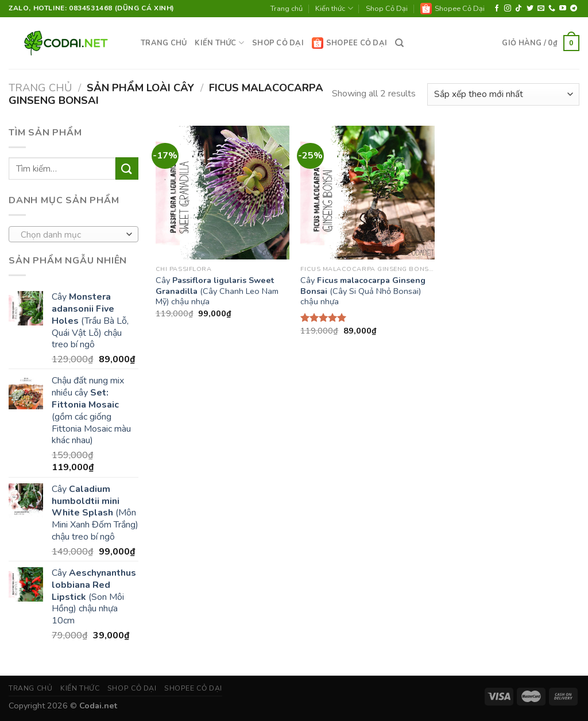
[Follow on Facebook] (497, 9)
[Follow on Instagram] (508, 9)
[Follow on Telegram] (574, 9)
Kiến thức (334, 8)
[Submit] (127, 168)
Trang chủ (287, 9)
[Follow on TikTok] (519, 9)
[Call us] (552, 9)
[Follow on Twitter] (530, 9)
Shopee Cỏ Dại (452, 9)
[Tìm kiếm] (399, 43)
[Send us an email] (541, 9)
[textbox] (71, 235)
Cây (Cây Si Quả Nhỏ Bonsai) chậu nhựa (363, 291)
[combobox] (73, 234)
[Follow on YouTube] (563, 9)
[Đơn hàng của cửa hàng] (503, 94)
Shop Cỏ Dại (387, 9)
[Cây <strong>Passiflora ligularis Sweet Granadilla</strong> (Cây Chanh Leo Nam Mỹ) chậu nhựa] (223, 193)
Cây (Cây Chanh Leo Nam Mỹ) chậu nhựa (217, 291)
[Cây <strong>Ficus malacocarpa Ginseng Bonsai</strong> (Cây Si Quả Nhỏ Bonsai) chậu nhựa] (367, 193)
